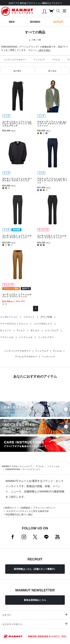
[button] (18, 71)
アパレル (56, 60)
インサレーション (9, 317)
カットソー (6, 330)
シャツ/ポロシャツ (43, 324)
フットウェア (39, 60)
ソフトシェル (7, 337)
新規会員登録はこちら (35, 600)
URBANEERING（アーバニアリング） (23, 469)
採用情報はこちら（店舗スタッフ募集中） (35, 569)
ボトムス (35, 330)
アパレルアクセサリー (26, 357)
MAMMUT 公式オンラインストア (17, 466)
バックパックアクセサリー (15, 60)
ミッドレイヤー (46, 337)
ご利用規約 (25, 508)
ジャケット (29, 317)
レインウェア (52, 330)
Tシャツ (21, 330)
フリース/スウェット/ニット (14, 324)
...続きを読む (44, 50)
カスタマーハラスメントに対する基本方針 (27, 511)
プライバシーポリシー (44, 508)
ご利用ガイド (10, 508)
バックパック (48, 357)
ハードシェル (26, 337)
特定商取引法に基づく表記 (19, 515)
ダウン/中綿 (46, 317)
